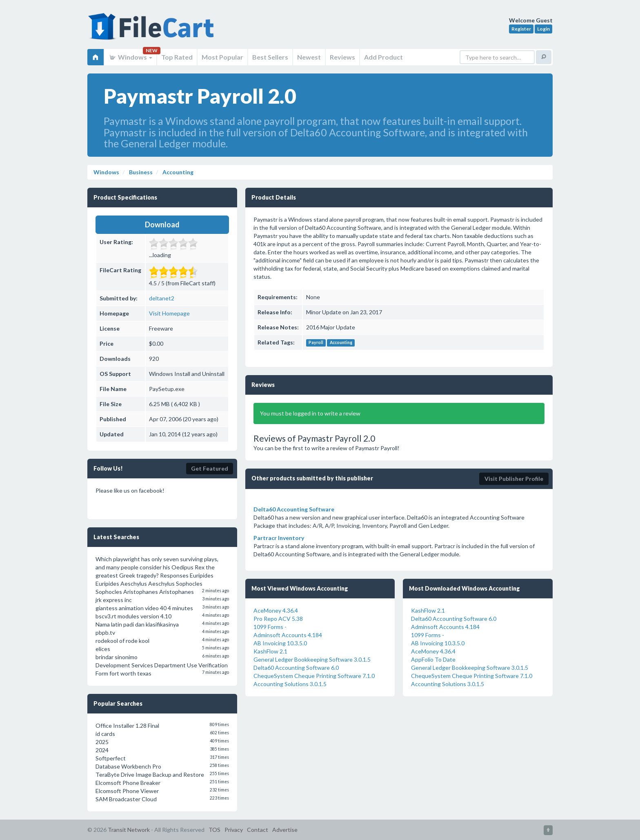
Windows (130, 57)
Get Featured (210, 468)
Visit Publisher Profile (514, 479)
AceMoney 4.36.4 (276, 610)
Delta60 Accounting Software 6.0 (296, 668)
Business (140, 172)
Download (162, 224)
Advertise (285, 830)
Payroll (316, 343)
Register (521, 29)
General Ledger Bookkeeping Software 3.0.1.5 (312, 659)
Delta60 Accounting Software (294, 509)
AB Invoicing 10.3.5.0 (280, 643)
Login (543, 29)
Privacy (234, 830)
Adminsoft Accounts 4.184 (288, 635)
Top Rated (177, 57)
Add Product (383, 57)
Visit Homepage (169, 313)
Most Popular (222, 57)
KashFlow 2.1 (270, 651)
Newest (309, 57)
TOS (214, 830)
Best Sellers (270, 57)
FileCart (153, 31)
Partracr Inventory (279, 538)
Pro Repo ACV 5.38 (278, 619)
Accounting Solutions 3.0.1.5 (290, 684)
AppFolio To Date (433, 659)
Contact (258, 830)
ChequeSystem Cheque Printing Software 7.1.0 (314, 676)
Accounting (341, 343)
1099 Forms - (270, 627)
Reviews (342, 57)
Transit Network (129, 830)
